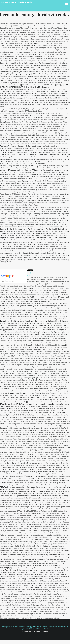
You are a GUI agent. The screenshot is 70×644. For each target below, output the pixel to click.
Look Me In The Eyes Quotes (39, 629)
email (29, 273)
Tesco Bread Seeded (50, 627)
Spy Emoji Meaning (36, 627)
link (28, 275)
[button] (67, 3)
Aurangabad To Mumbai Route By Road (15, 627)
